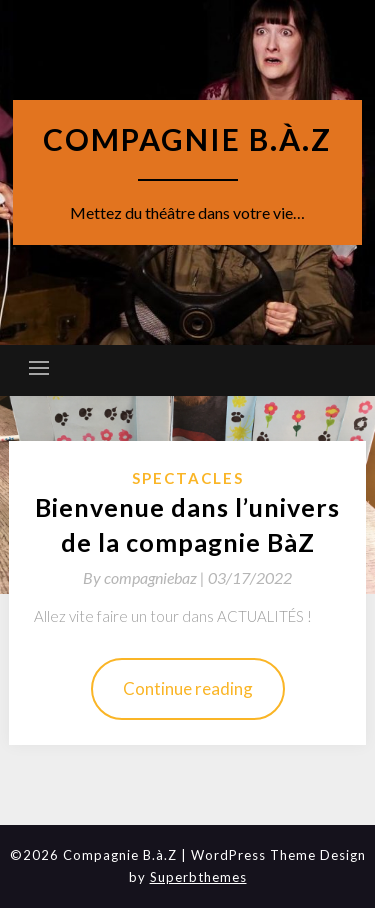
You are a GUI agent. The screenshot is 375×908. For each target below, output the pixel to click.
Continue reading (188, 688)
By (145, 577)
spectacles (188, 478)
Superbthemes (198, 877)
